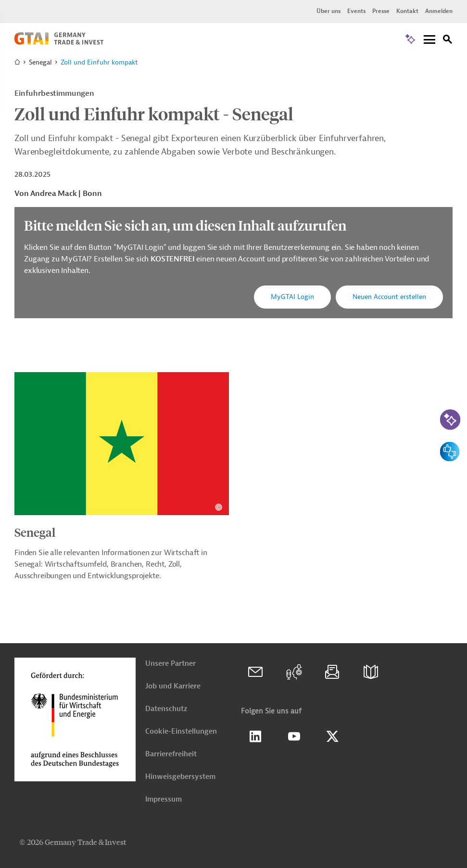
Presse (381, 11)
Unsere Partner (170, 664)
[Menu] (429, 40)
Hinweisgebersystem (180, 777)
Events (356, 11)
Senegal (35, 532)
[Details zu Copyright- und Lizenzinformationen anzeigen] (219, 507)
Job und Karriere (173, 686)
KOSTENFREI (173, 259)
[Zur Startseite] (59, 42)
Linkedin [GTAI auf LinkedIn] (255, 737)
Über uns (328, 11)
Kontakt (407, 11)
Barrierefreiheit (171, 754)
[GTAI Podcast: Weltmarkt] (294, 672)
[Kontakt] (255, 672)
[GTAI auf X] (332, 737)
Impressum (164, 799)
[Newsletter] (332, 672)
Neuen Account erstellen (389, 297)
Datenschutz (166, 709)
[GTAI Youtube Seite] (294, 737)
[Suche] (448, 41)
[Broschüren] (371, 672)
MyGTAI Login (292, 297)
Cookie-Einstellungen (181, 732)
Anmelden (439, 11)
